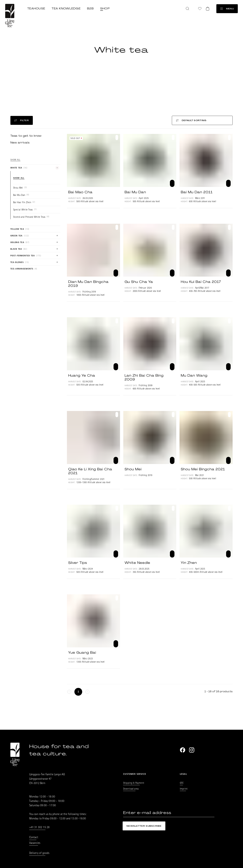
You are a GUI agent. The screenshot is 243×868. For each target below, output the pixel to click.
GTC (182, 783)
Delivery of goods (39, 853)
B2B (90, 8)
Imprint (184, 789)
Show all (15, 160)
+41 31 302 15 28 (39, 828)
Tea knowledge (66, 8)
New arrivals (20, 143)
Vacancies (35, 843)
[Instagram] (192, 750)
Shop (105, 8)
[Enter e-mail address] (169, 813)
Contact (34, 838)
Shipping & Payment (134, 783)
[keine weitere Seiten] (69, 692)
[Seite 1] (78, 692)
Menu (227, 9)
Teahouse (36, 8)
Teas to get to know (26, 136)
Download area (131, 789)
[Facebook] (183, 750)
